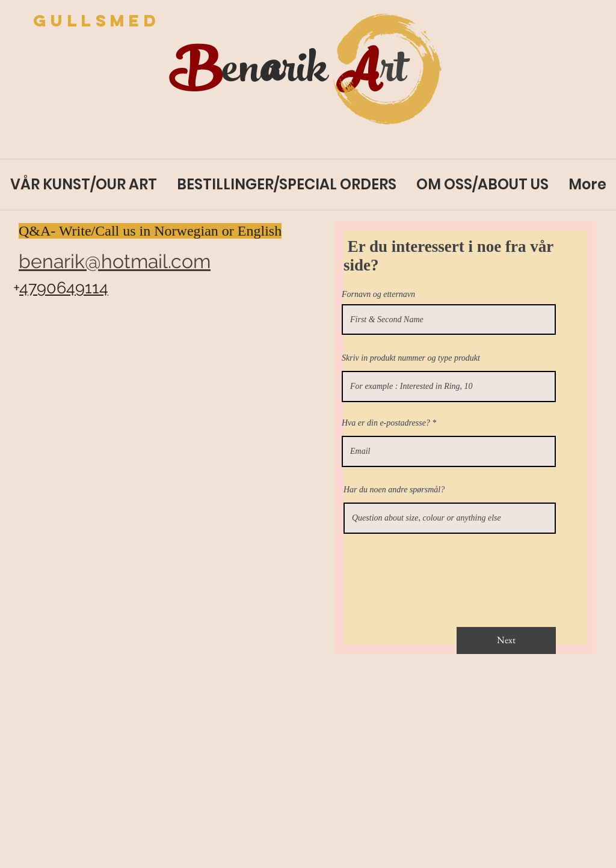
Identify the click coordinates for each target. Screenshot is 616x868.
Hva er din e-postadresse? (386, 423)
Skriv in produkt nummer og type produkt (411, 358)
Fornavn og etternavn (378, 295)
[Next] (506, 640)
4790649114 (64, 288)
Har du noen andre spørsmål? (394, 490)
